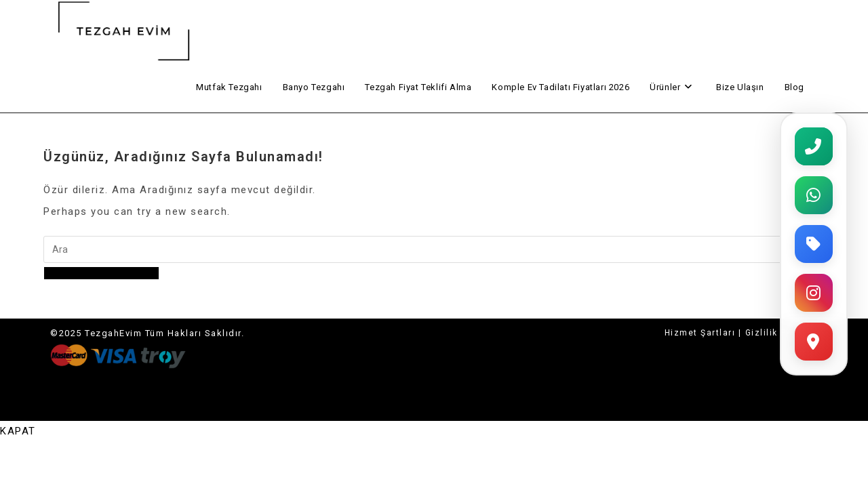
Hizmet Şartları (700, 333)
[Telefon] (814, 146)
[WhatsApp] (814, 195)
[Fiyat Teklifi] (814, 244)
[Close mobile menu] (18, 431)
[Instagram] (814, 293)
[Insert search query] (423, 249)
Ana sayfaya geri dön (101, 273)
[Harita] (814, 342)
